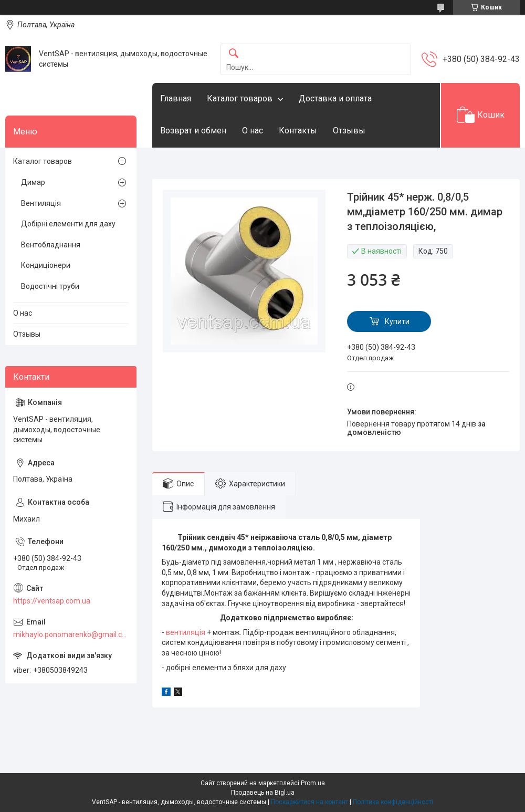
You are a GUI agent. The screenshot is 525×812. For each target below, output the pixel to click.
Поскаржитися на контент (309, 802)
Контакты (298, 131)
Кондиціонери (46, 265)
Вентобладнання (51, 245)
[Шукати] (234, 54)
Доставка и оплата (335, 98)
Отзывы (349, 131)
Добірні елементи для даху (68, 224)
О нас (253, 131)
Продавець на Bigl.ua (263, 793)
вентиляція (186, 632)
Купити (397, 321)
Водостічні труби (50, 286)
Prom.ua (313, 783)
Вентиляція (41, 203)
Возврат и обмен (193, 131)
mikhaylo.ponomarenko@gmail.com (71, 634)
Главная (176, 98)
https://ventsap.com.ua (52, 601)
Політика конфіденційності (393, 802)
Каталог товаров (240, 98)
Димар (33, 182)
